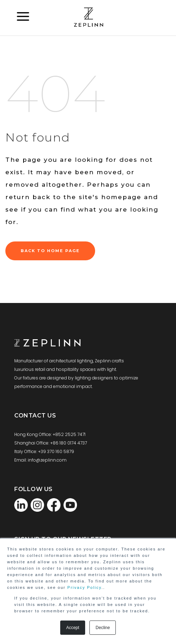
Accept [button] (73, 628)
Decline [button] (103, 628)
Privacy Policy (84, 587)
